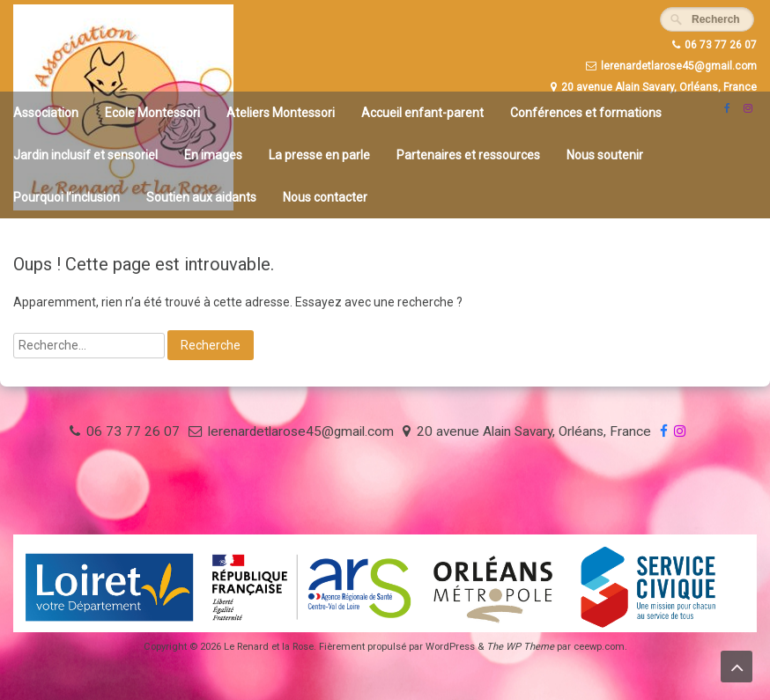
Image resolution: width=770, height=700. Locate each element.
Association (46, 113)
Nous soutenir (605, 155)
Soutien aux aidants (201, 197)
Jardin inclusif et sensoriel (85, 155)
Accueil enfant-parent (422, 113)
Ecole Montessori (152, 113)
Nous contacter (325, 197)
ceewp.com (599, 647)
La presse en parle (319, 155)
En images (213, 155)
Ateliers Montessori (281, 113)
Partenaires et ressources (468, 155)
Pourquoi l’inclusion (67, 197)
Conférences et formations (586, 113)
